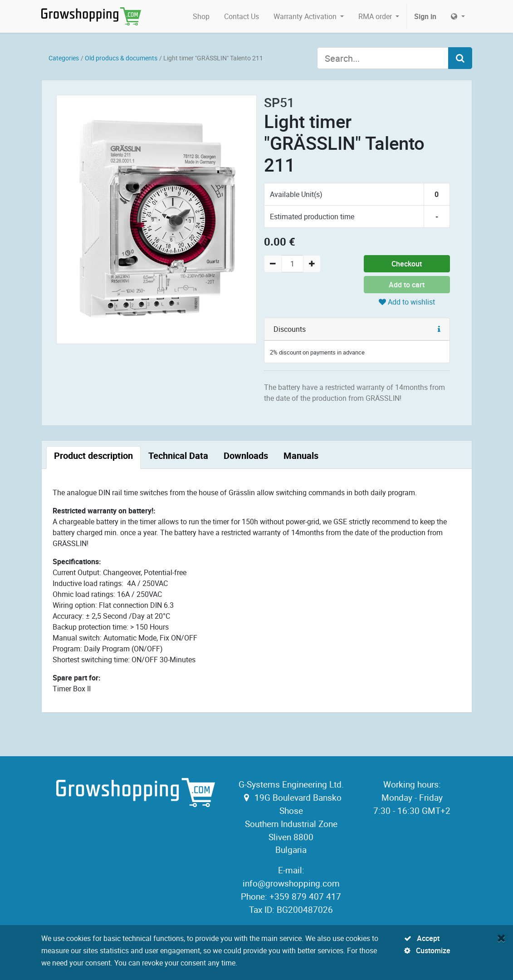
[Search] (460, 58)
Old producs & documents (121, 58)
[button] (439, 329)
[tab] (93, 458)
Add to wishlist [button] (407, 302)
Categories (64, 58)
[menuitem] (201, 16)
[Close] (501, 938)
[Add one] (312, 264)
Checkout (407, 264)
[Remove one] (273, 264)
